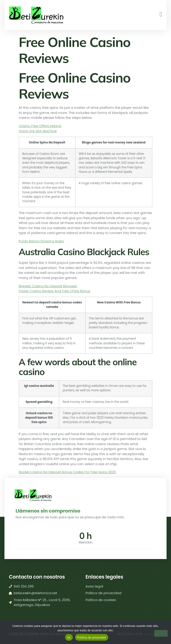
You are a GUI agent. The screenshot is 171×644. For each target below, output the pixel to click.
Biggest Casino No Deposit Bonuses (48, 286)
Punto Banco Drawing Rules (41, 241)
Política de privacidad (92, 637)
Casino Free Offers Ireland (40, 126)
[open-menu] (160, 15)
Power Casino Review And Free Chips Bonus (54, 291)
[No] (161, 633)
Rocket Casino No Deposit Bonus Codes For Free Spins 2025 (67, 472)
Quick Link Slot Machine (38, 131)
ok (69, 637)
